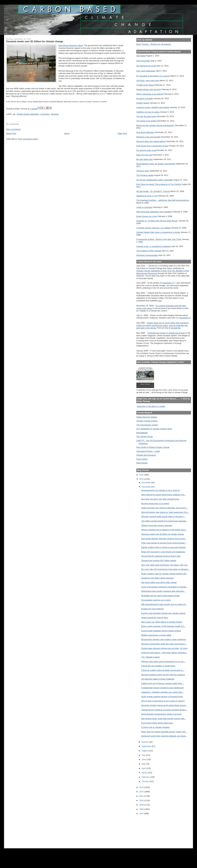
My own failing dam (145, 159)
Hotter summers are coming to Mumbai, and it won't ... (164, 508)
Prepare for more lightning (152, 609)
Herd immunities (143, 61)
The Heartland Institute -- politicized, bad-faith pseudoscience (163, 200)
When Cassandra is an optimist (150, 94)
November (146, 487)
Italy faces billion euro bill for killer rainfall (159, 582)
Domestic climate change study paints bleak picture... (164, 705)
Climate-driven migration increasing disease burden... (164, 710)
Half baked (141, 56)
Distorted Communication (147, 255)
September (147, 746)
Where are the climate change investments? (155, 125)
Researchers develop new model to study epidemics (164, 639)
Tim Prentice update (145, 175)
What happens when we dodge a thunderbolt (156, 164)
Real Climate (142, 463)
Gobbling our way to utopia (148, 112)
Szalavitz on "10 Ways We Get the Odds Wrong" (157, 221)
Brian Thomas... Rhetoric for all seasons (154, 44)
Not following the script (146, 66)
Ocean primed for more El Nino (155, 618)
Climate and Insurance (146, 455)
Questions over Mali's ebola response (157, 578)
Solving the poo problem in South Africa (158, 666)
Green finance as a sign (147, 216)
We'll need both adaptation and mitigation (154, 212)
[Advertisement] (150, 830)
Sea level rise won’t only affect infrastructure (160, 499)
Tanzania (55, 114)
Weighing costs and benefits (149, 137)
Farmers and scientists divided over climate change (163, 613)
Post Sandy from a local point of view (152, 146)
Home (67, 133)
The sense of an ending (147, 121)
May (144, 764)
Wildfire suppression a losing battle (156, 635)
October (145, 742)
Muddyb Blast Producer (41, 102)
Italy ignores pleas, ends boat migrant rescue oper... (163, 719)
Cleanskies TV (168, 283)
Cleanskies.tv (185, 318)
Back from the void (144, 155)
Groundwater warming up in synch (156, 600)
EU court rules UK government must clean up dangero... (165, 569)
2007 (142, 814)
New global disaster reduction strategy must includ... (164, 539)
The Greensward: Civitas (147, 425)
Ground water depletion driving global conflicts (161, 631)
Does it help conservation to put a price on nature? (163, 701)
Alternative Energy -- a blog (148, 451)
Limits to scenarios (144, 207)
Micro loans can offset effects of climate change (162, 622)
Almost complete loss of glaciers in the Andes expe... (164, 530)
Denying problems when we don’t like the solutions (163, 675)
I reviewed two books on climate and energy (166, 333)
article (142, 356)
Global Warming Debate (147, 417)
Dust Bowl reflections (145, 132)
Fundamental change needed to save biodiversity (162, 688)
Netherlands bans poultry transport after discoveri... (163, 591)
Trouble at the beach (145, 85)
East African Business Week (71, 45)
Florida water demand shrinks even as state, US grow (164, 648)
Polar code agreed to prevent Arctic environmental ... (164, 543)
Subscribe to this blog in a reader (151, 406)
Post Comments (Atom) (28, 139)
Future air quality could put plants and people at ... (163, 670)
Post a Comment (13, 129)
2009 (142, 805)
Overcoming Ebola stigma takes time (157, 723)
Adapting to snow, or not (147, 196)
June (144, 759)
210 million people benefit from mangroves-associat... (164, 521)
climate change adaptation (28, 114)
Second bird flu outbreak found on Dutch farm (161, 556)
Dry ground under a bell (147, 150)
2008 (142, 809)
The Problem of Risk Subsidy (149, 251)
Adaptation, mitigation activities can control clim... (162, 692)
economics (45, 114)
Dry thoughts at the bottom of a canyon (153, 76)
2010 (142, 800)
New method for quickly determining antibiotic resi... (163, 495)
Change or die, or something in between (154, 246)
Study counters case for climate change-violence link (164, 574)
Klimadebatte (142, 433)
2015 (142, 475)
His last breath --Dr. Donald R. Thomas (153, 191)
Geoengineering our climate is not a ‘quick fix (160, 490)
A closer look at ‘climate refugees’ (156, 727)
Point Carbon (142, 459)
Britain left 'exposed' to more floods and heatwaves (163, 552)
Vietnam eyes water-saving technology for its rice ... (163, 661)
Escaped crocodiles (145, 98)
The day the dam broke (146, 116)
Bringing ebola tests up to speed (155, 503)
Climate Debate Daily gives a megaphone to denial (158, 232)
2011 (142, 796)
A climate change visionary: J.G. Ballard (153, 228)
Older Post (122, 133)
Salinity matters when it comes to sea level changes (163, 547)
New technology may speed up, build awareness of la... (165, 512)
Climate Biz (176, 328)
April (144, 768)
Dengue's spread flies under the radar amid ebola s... (164, 644)
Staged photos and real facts (149, 89)
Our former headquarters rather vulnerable (155, 180)
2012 (142, 792)
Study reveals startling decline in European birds (162, 697)
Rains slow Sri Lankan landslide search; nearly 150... (164, 732)
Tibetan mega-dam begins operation (157, 525)
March (145, 773)
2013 (142, 787)
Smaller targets (143, 103)
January (145, 781)
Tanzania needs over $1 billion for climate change (162, 534)
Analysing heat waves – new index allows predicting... (164, 653)
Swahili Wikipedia (57, 102)
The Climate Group (145, 437)
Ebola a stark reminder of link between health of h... (163, 626)
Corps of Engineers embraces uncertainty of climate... (164, 587)
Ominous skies (143, 171)
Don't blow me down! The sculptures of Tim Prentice (159, 184)
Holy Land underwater (146, 71)
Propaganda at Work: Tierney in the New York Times (159, 239)
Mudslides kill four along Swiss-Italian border (160, 596)
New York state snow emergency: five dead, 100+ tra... (165, 565)
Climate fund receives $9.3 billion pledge (159, 561)
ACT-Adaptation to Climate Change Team (154, 429)
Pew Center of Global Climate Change (153, 447)
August (145, 751)
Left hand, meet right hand (148, 81)
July (144, 755)
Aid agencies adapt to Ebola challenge (158, 679)
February (146, 777)
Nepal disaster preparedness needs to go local (161, 714)
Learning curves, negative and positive (153, 107)
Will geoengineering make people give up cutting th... (164, 604)
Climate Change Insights (147, 421)
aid (14, 114)
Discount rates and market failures (151, 141)
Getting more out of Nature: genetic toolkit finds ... (163, 683)
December (146, 483)
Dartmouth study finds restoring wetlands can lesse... (164, 736)
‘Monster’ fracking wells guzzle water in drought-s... (163, 517)
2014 (142, 479)
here (160, 301)
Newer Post (11, 133)
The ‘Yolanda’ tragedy (150, 657)
